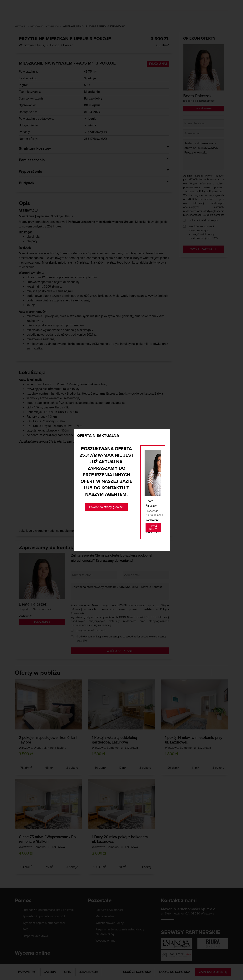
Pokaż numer (153, 528)
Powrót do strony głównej (106, 507)
